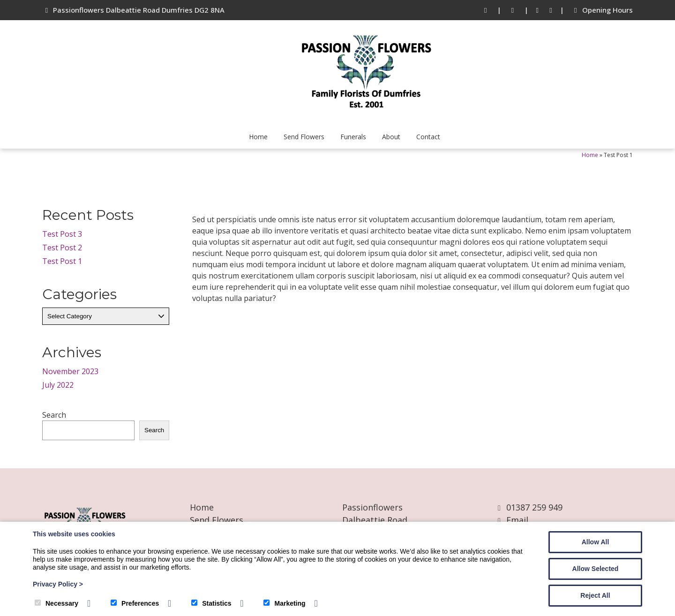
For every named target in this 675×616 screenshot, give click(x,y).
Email (517, 520)
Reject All (595, 595)
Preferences (135, 603)
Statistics (211, 603)
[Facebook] (537, 10)
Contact (428, 137)
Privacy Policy (58, 584)
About (391, 137)
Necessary (56, 603)
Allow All (596, 542)
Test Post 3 (62, 234)
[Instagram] (551, 10)
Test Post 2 (62, 248)
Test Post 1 (62, 261)
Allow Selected (596, 569)
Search (54, 415)
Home (258, 137)
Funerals (353, 137)
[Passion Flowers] (366, 114)
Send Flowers (304, 137)
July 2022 (58, 385)
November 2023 (70, 371)
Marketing (284, 603)
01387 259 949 (534, 507)
